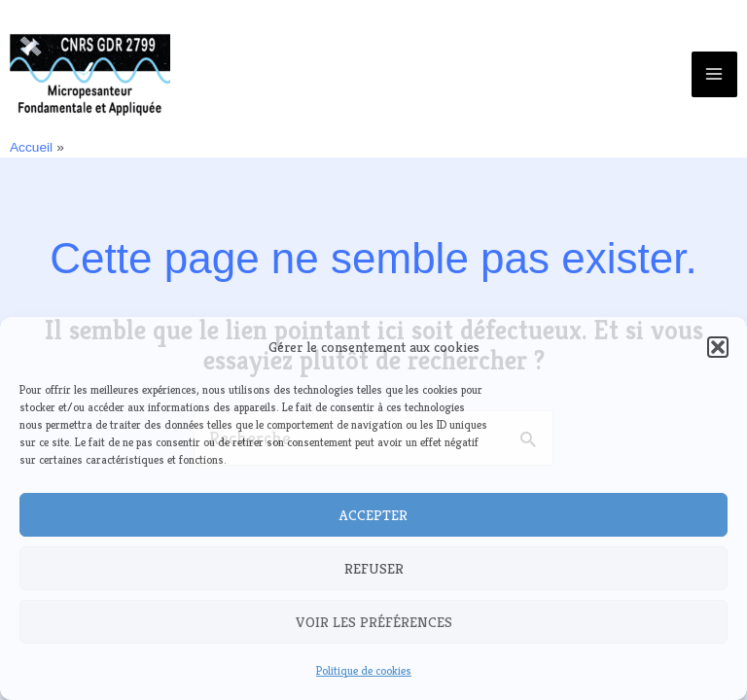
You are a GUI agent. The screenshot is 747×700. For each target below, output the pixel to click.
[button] (718, 347)
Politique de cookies (364, 670)
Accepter (373, 515)
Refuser (374, 568)
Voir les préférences (374, 622)
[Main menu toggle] (714, 74)
